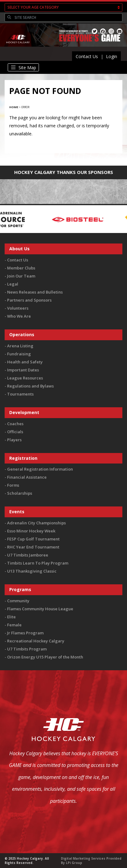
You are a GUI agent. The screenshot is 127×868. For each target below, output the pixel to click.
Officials (15, 432)
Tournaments (20, 394)
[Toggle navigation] (23, 67)
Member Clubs (21, 268)
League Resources (25, 378)
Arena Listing (20, 346)
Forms (13, 485)
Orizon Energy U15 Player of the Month (45, 657)
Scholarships (20, 493)
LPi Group (74, 863)
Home (14, 107)
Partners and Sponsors (29, 300)
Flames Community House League (40, 609)
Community (18, 601)
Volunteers (18, 308)
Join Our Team (21, 276)
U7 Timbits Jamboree (28, 555)
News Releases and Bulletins (35, 292)
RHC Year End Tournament (33, 547)
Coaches (15, 424)
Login (112, 56)
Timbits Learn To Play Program (38, 563)
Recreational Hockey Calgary (36, 641)
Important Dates (23, 370)
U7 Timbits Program (27, 649)
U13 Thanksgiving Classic (32, 571)
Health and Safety (25, 362)
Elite (11, 617)
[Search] (68, 18)
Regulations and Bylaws (30, 386)
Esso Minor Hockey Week (31, 531)
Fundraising (19, 354)
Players (14, 440)
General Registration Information (40, 469)
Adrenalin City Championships (36, 523)
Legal (13, 284)
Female (14, 625)
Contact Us (87, 56)
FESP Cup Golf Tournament (33, 539)
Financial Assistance (27, 477)
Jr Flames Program (25, 633)
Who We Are (19, 316)
